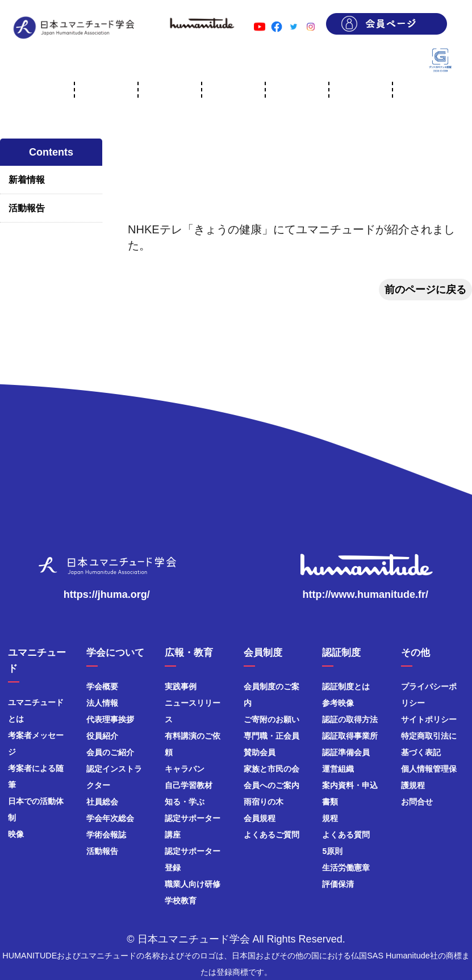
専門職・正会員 (271, 736)
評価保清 (338, 884)
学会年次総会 (110, 818)
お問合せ (417, 802)
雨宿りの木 (264, 802)
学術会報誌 (106, 835)
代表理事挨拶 (110, 719)
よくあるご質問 (271, 835)
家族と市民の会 (271, 769)
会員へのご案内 (271, 785)
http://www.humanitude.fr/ (366, 594)
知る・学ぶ (185, 802)
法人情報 (102, 703)
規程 (330, 818)
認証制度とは (346, 686)
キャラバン (185, 769)
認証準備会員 (346, 752)
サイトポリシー (429, 719)
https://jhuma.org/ (107, 594)
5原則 (332, 851)
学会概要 (102, 686)
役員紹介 (102, 736)
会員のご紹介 (110, 752)
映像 (16, 834)
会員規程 (260, 818)
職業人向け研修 (193, 884)
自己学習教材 (189, 785)
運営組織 (338, 769)
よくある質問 (346, 835)
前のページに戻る (425, 290)
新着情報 (27, 180)
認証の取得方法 (350, 719)
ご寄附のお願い (271, 719)
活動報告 (27, 208)
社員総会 (102, 802)
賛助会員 (260, 752)
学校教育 (181, 901)
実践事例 (181, 686)
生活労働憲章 (346, 868)
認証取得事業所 (350, 736)
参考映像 (338, 703)
